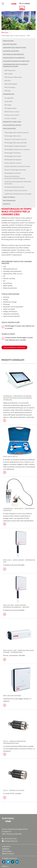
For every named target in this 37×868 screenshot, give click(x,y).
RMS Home (5, 32)
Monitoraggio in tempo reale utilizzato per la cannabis (20, 327)
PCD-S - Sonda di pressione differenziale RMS (14, 742)
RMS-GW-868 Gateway (12, 696)
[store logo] (25, 3)
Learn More (5, 420)
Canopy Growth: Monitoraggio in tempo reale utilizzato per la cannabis (19, 339)
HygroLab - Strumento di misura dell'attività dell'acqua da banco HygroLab (18, 398)
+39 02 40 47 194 (9, 839)
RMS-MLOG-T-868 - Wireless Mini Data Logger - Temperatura (18, 651)
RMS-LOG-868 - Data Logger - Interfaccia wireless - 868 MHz (16, 606)
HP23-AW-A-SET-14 (10, 456)
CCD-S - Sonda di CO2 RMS (14, 790)
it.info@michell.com (10, 841)
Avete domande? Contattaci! (14, 347)
